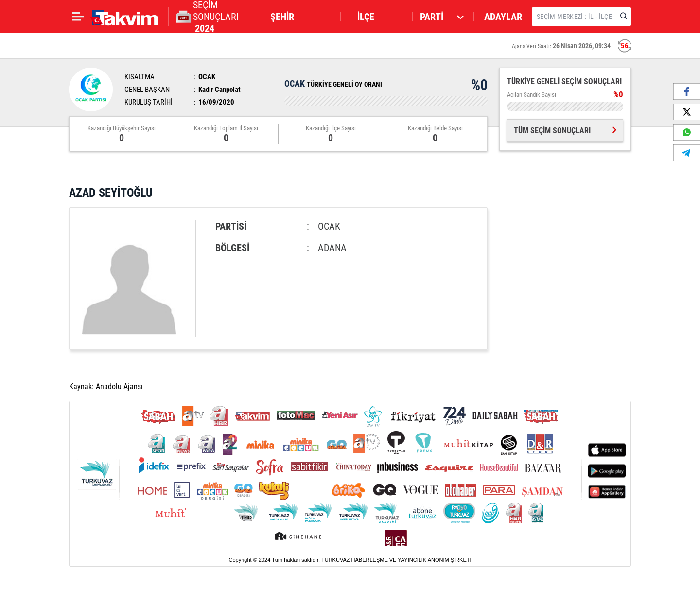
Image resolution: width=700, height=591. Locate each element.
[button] (301, 17)
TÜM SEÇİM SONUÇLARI (565, 131)
